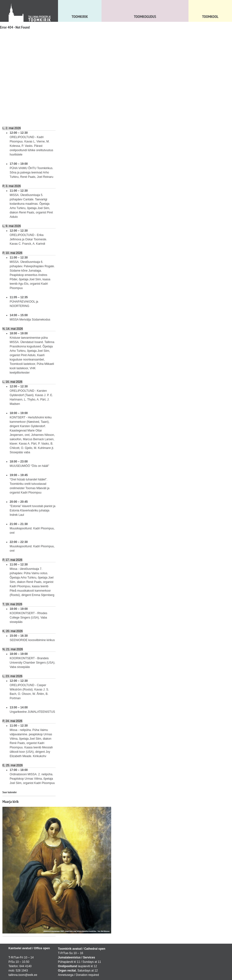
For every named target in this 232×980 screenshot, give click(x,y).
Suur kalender (10, 792)
